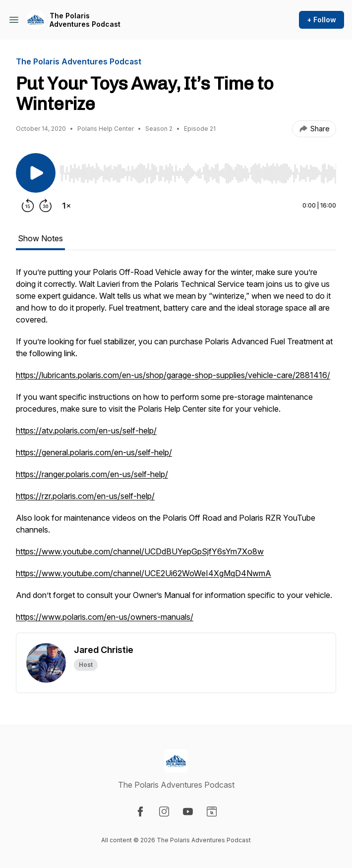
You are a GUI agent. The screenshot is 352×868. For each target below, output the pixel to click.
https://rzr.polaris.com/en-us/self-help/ (85, 496)
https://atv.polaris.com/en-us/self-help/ (86, 431)
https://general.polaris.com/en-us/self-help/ (94, 452)
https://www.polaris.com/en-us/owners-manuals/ (105, 617)
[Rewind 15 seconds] (28, 206)
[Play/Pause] (36, 173)
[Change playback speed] (66, 206)
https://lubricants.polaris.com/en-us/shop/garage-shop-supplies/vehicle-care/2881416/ (173, 375)
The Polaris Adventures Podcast (85, 20)
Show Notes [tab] (40, 238)
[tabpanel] (176, 449)
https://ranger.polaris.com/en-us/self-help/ (92, 474)
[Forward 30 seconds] (46, 206)
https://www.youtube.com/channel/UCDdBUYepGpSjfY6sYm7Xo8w (140, 551)
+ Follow (322, 20)
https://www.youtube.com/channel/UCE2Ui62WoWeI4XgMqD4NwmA (144, 573)
